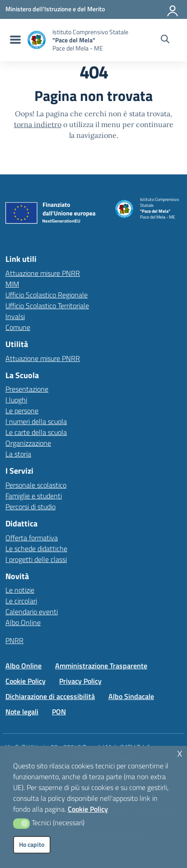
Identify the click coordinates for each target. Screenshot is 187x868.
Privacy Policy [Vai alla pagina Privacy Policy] (80, 681)
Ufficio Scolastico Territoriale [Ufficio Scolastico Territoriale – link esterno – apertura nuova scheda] (47, 306)
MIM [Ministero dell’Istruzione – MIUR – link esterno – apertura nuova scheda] (12, 284)
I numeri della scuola (36, 421)
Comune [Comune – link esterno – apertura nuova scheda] (18, 327)
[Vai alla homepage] (37, 40)
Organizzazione (28, 443)
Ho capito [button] (32, 845)
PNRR (14, 640)
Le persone (22, 411)
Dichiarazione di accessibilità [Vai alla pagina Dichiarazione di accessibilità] (50, 696)
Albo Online (23, 622)
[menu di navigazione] (14, 40)
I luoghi (16, 400)
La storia (18, 454)
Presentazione (27, 389)
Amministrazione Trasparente (101, 666)
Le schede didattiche (36, 548)
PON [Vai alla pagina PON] (59, 712)
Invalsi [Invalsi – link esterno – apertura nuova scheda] (15, 316)
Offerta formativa (32, 538)
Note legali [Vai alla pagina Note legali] (22, 712)
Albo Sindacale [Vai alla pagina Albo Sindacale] (131, 696)
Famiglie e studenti (34, 496)
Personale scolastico (36, 485)
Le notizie (20, 590)
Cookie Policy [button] (88, 809)
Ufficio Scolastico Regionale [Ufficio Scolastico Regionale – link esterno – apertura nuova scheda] (47, 295)
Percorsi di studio (30, 507)
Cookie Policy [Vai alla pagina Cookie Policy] (26, 681)
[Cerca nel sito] (165, 40)
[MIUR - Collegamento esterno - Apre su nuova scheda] (55, 9)
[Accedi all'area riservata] (173, 9)
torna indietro (38, 124)
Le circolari (21, 601)
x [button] (180, 752)
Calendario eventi (32, 612)
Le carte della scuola (36, 432)
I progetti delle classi (36, 559)
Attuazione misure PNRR (43, 273)
